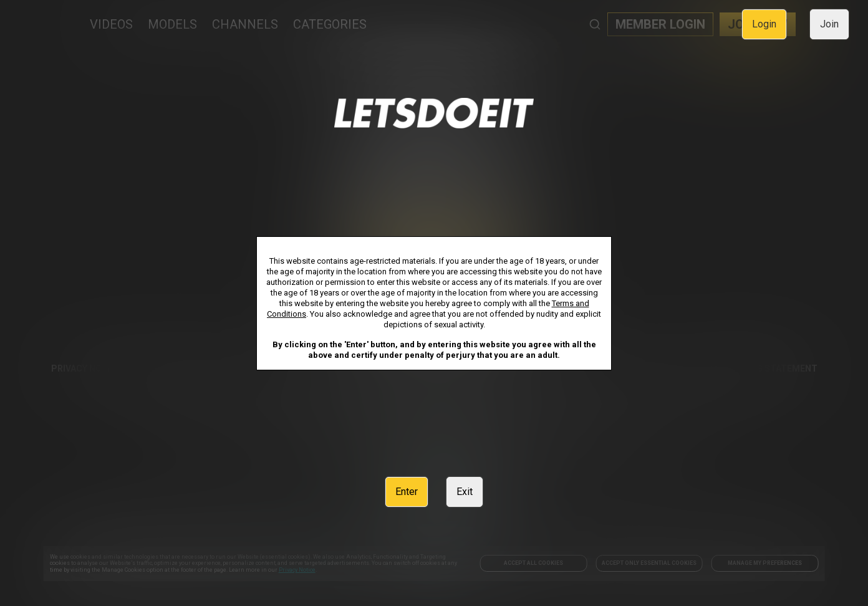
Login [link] (764, 24)
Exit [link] (465, 492)
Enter (407, 492)
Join (829, 24)
